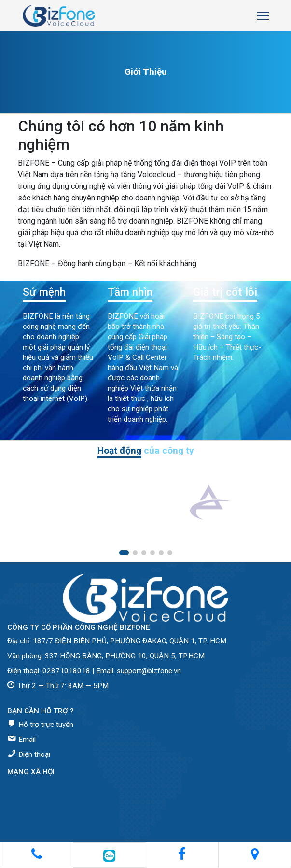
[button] (124, 553)
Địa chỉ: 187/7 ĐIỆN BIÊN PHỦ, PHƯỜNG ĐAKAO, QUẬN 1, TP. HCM (117, 641)
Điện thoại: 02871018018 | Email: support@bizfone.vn (94, 671)
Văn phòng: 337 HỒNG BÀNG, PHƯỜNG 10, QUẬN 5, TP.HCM (106, 656)
